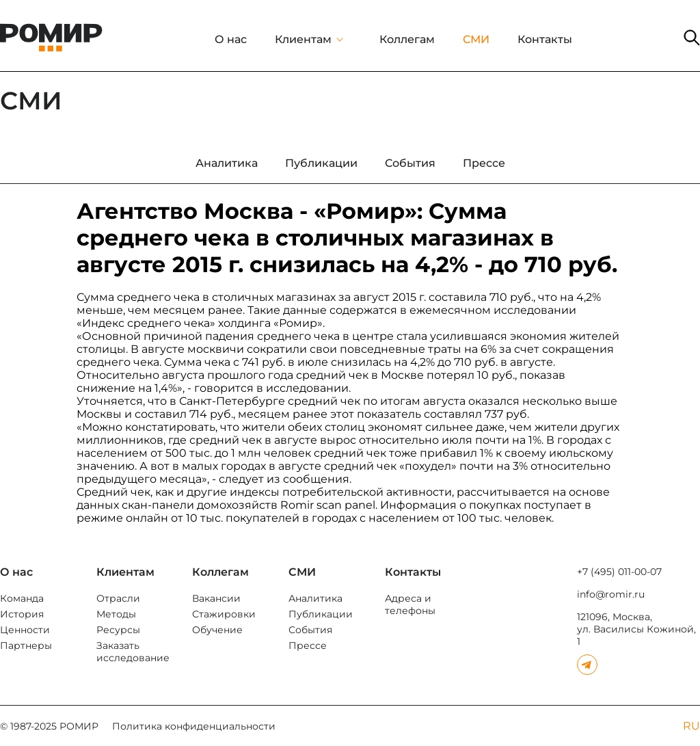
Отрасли (118, 598)
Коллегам (407, 39)
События (310, 630)
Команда (22, 598)
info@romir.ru (611, 594)
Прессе (308, 645)
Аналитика (315, 598)
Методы (116, 614)
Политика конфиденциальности (194, 726)
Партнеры (26, 645)
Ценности (25, 630)
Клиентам (303, 39)
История (22, 614)
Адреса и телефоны (410, 604)
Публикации (321, 614)
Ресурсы (118, 630)
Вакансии (216, 598)
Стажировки (224, 614)
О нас (231, 39)
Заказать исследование (133, 652)
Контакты (545, 39)
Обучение (217, 630)
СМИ (476, 39)
